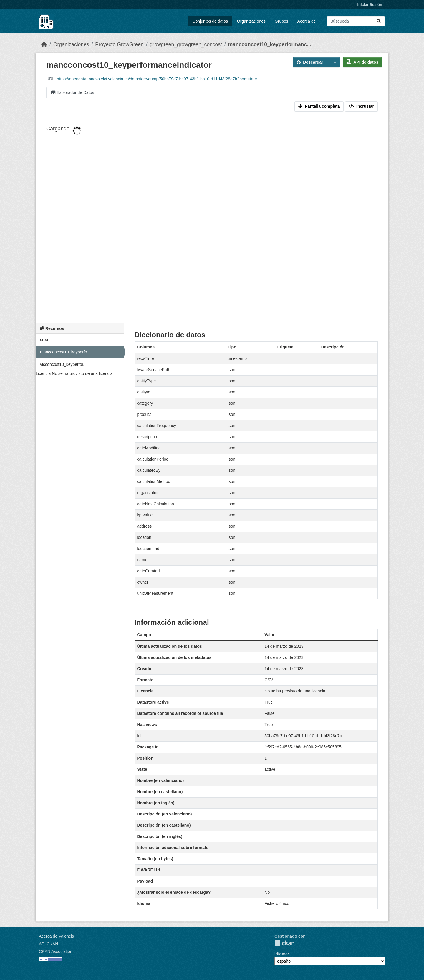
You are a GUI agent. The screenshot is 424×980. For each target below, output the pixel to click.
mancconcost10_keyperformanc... (270, 44)
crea (44, 340)
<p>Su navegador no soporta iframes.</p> (212, 219)
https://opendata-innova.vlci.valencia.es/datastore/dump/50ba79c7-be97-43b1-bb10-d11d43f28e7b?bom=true (157, 79)
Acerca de (307, 21)
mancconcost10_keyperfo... (65, 352)
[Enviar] (379, 21)
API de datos (362, 62)
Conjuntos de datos (210, 21)
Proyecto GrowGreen (119, 44)
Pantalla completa (319, 106)
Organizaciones (251, 21)
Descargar (310, 62)
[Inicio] (44, 44)
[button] (334, 62)
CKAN (284, 943)
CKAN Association (56, 951)
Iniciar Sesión (370, 5)
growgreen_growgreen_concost (186, 44)
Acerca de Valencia (57, 936)
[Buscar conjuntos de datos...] (356, 21)
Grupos (281, 21)
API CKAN (48, 944)
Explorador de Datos (73, 92)
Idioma (281, 954)
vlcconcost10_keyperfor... (63, 364)
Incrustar (361, 106)
